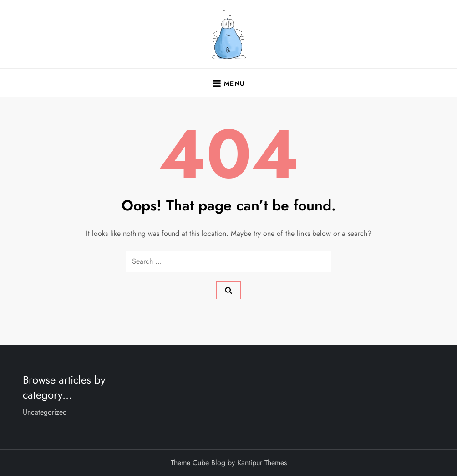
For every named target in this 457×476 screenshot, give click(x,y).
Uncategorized (45, 412)
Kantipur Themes (262, 463)
